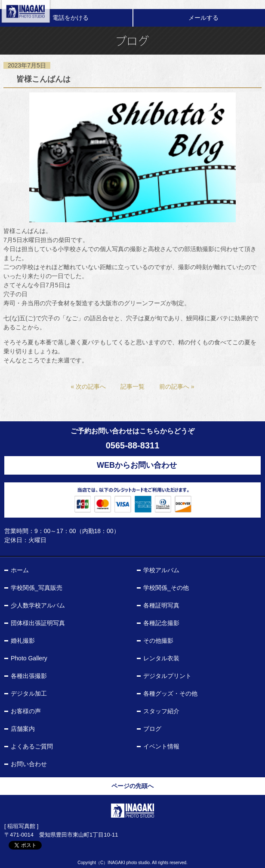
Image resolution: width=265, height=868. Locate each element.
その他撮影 (158, 641)
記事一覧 (132, 386)
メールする (203, 18)
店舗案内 (23, 729)
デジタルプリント (167, 676)
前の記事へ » (177, 386)
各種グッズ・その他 (170, 693)
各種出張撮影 (29, 676)
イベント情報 (161, 746)
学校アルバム (161, 570)
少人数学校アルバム (38, 605)
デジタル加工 (29, 693)
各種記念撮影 (161, 623)
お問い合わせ (29, 764)
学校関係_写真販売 (37, 588)
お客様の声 (26, 711)
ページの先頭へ (132, 786)
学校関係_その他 (166, 588)
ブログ (152, 729)
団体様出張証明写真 (38, 623)
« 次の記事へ (88, 386)
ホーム (20, 570)
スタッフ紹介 (161, 711)
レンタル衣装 (161, 658)
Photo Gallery (29, 658)
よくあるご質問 (32, 746)
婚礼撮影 (23, 641)
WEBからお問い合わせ (137, 465)
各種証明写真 (161, 605)
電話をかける (71, 18)
